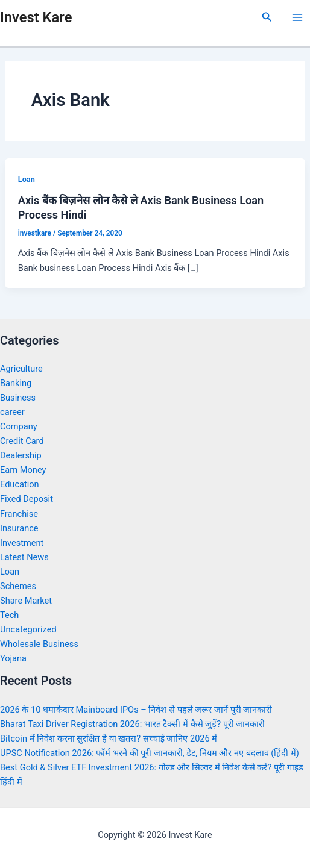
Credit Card (22, 441)
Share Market (26, 601)
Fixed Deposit (27, 499)
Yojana (13, 658)
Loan (27, 179)
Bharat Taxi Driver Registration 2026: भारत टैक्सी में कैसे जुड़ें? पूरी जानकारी (132, 724)
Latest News (24, 557)
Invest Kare (36, 17)
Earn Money (23, 470)
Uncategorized (28, 629)
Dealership (21, 455)
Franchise (19, 514)
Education (20, 484)
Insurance (19, 528)
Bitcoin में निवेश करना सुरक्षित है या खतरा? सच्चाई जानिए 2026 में (109, 738)
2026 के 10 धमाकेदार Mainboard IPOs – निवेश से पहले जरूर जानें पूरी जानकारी (136, 710)
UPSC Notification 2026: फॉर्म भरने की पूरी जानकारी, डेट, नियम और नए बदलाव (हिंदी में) (150, 753)
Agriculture (21, 369)
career (12, 412)
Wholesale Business (39, 644)
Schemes (18, 586)
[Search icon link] (267, 17)
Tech (9, 615)
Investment (22, 543)
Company (19, 426)
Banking (16, 383)
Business (18, 398)
